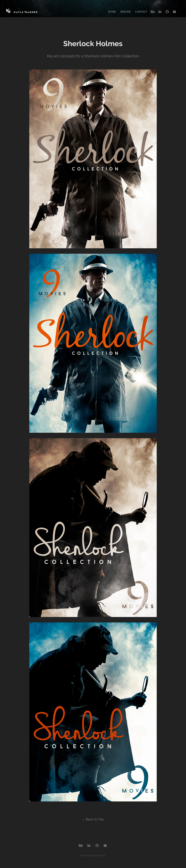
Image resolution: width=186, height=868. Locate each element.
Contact (141, 12)
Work (112, 12)
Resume (126, 12)
